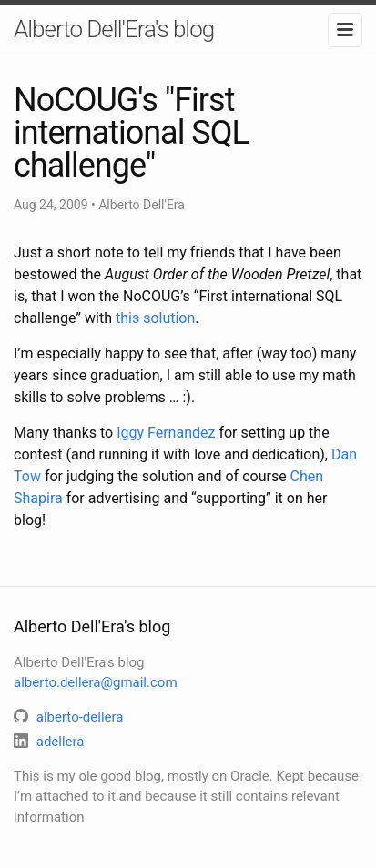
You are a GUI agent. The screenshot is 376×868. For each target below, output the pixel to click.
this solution (155, 318)
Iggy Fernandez (166, 433)
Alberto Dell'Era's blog (114, 29)
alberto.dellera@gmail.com (96, 682)
